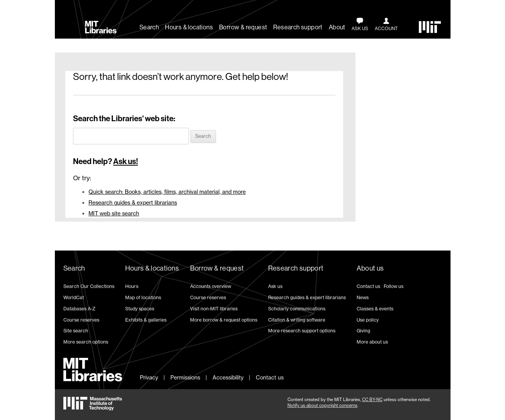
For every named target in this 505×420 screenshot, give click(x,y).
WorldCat (74, 297)
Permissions (185, 377)
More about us (372, 342)
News (363, 297)
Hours (132, 286)
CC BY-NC (372, 400)
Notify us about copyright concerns (322, 405)
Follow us (394, 286)
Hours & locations (189, 27)
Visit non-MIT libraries (214, 309)
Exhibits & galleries (146, 320)
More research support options (302, 331)
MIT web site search (114, 213)
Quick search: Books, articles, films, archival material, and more (167, 192)
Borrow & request (243, 27)
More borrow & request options (224, 320)
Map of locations (143, 297)
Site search (76, 331)
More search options (86, 342)
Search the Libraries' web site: (124, 119)
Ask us (275, 286)
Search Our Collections (89, 286)
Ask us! (126, 161)
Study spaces (140, 309)
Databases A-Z (79, 309)
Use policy (368, 320)
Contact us (368, 286)
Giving (363, 331)
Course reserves (81, 320)
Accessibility (228, 377)
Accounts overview (211, 286)
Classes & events (375, 309)
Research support (298, 27)
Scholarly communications (297, 309)
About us (370, 268)
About (337, 27)
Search (149, 27)
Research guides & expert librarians (133, 202)
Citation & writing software (297, 320)
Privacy (149, 377)
